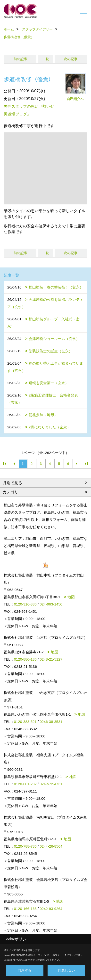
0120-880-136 (25, 659)
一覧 (46, 59)
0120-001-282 (25, 784)
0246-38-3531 (51, 722)
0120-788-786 (25, 846)
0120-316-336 (25, 604)
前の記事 (20, 59)
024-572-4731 (51, 784)
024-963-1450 (51, 604)
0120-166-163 (25, 909)
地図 (71, 597)
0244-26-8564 (51, 846)
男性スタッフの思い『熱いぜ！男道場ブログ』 (31, 110)
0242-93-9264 (51, 909)
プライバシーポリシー (50, 955)
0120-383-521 (25, 722)
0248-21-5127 (51, 659)
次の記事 (71, 59)
